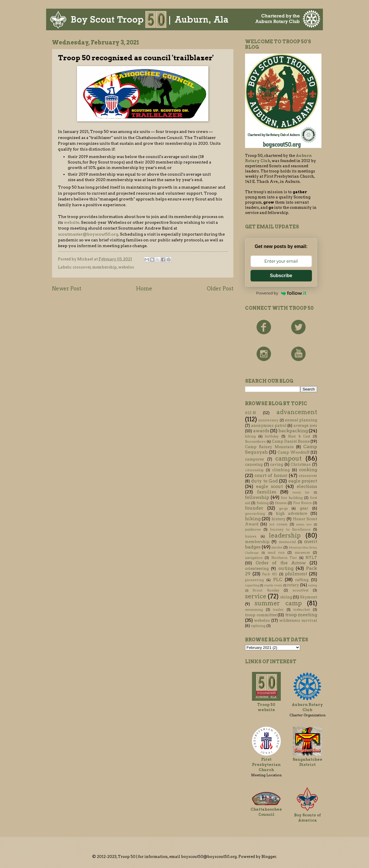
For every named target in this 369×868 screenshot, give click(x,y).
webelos (126, 267)
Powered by (281, 293)
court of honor (271, 475)
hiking (253, 519)
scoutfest (301, 590)
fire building (292, 498)
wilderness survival (298, 620)
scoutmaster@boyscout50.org (88, 234)
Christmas (301, 464)
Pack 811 (270, 574)
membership (105, 267)
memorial (287, 542)
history (278, 519)
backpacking (293, 431)
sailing (312, 585)
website (71, 222)
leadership (285, 535)
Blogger (269, 857)
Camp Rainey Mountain (269, 447)
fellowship (257, 497)
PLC (278, 579)
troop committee (261, 615)
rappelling (252, 585)
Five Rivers (303, 503)
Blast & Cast (299, 436)
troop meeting (301, 615)
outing (286, 568)
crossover (82, 267)
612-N (251, 413)
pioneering (254, 580)
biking (250, 436)
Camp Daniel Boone (291, 441)
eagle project (303, 481)
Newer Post (67, 289)
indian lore (304, 524)
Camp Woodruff (293, 452)
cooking (308, 470)
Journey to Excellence (290, 529)
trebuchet (302, 610)
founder (254, 508)
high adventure (292, 513)
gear (304, 508)
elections (307, 486)
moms (277, 547)
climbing (281, 470)
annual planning (301, 420)
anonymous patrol (269, 425)
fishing (263, 503)
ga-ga (283, 508)
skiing (286, 597)
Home (144, 289)
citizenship (254, 470)
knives (251, 536)
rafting (302, 580)
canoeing (254, 464)
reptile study (273, 585)
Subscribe (281, 276)
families (267, 492)
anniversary (268, 420)
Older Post (220, 289)
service (256, 596)
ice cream (278, 524)
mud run (276, 553)
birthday (272, 436)
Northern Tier (284, 558)
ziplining (258, 626)
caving (277, 464)
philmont (296, 574)
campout (288, 458)
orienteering (257, 569)
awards (261, 431)
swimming (254, 610)
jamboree (253, 529)
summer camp (278, 603)
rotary (293, 585)
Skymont (308, 597)
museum (302, 553)
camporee (254, 459)
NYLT (311, 558)
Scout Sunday (266, 590)
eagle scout (269, 486)
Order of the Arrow (281, 563)
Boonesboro (255, 441)
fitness (281, 503)
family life (301, 492)
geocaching (255, 514)
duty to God (264, 481)
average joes (305, 425)
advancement (297, 412)
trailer (278, 610)
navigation (254, 558)
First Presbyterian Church (266, 765)
